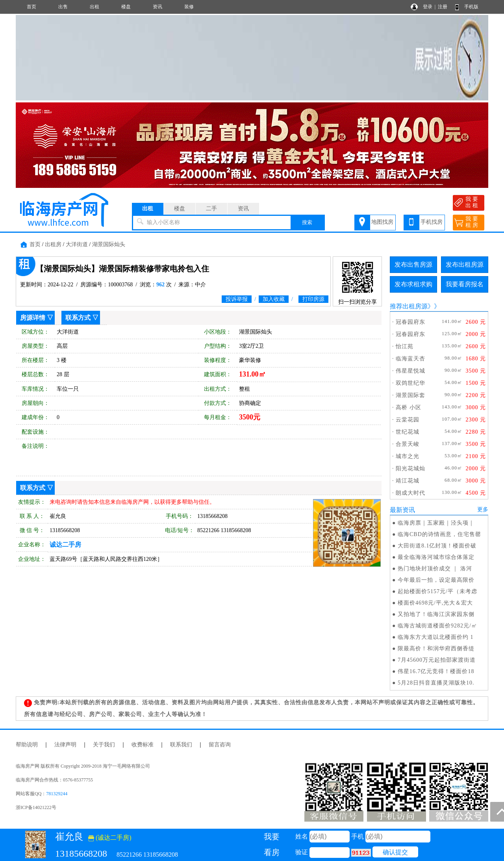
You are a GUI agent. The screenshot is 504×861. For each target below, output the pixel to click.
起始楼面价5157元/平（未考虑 (437, 591)
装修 (189, 7)
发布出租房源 (465, 264)
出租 (94, 7)
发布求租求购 (413, 284)
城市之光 (408, 456)
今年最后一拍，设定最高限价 (436, 580)
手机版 (471, 7)
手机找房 (432, 222)
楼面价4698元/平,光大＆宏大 (435, 603)
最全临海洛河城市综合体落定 (436, 557)
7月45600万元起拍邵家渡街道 (437, 660)
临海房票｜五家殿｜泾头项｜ (436, 523)
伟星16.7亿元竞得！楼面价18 (436, 671)
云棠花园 (408, 420)
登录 (428, 7)
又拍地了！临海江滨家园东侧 (436, 614)
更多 (483, 509)
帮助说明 (27, 745)
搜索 (307, 222)
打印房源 (313, 299)
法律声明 (65, 745)
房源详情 (33, 318)
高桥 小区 (409, 407)
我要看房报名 (465, 284)
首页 (31, 7)
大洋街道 (77, 244)
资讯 (157, 7)
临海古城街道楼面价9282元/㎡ (437, 626)
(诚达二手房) (110, 838)
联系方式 (78, 318)
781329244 (57, 794)
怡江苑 (405, 346)
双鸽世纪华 (410, 383)
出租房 (53, 244)
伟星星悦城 (410, 371)
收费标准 (143, 745)
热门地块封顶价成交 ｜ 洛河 (435, 569)
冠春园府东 (410, 322)
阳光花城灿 (410, 469)
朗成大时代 (410, 493)
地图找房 (382, 222)
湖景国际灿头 (109, 244)
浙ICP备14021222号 (36, 807)
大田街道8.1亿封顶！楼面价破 (437, 546)
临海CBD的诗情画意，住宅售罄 (439, 534)
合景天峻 (408, 444)
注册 (443, 7)
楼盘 (126, 7)
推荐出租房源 (409, 306)
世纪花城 (408, 432)
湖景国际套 (410, 395)
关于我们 (104, 745)
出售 (63, 7)
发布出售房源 (413, 264)
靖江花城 (408, 481)
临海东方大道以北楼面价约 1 (436, 637)
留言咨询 (220, 745)
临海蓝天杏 (410, 359)
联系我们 (181, 745)
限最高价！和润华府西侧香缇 (436, 649)
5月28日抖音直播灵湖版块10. (436, 683)
